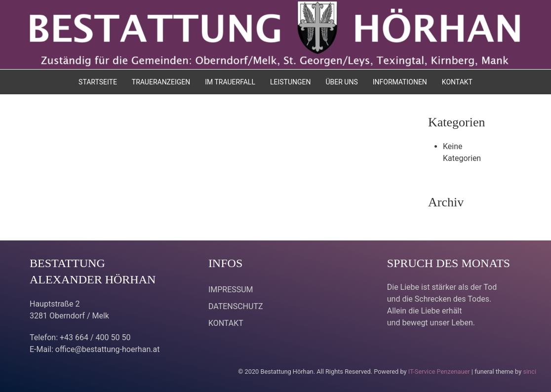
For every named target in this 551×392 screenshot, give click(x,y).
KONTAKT (457, 82)
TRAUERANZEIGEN (161, 82)
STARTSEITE (98, 82)
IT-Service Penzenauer (439, 372)
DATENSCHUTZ (236, 306)
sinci (530, 372)
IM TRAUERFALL (230, 82)
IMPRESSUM (231, 290)
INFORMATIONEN (400, 82)
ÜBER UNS (341, 82)
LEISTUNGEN (291, 82)
